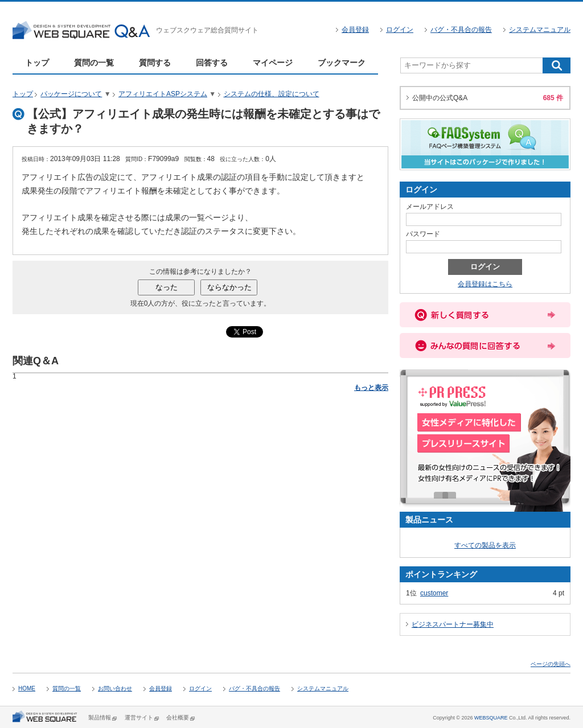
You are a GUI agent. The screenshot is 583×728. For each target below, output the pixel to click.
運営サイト (139, 717)
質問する (155, 63)
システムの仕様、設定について (272, 94)
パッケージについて (71, 94)
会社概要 (178, 717)
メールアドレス (430, 207)
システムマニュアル (540, 30)
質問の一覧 (94, 63)
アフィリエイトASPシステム (163, 94)
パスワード (423, 234)
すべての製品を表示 (485, 545)
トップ (37, 63)
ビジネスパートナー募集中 (453, 624)
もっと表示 (371, 388)
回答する (212, 63)
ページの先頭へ (551, 664)
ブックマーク (342, 63)
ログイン (400, 30)
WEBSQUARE (491, 718)
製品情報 (100, 717)
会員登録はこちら (485, 284)
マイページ (273, 63)
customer (434, 593)
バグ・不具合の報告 (461, 30)
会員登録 (355, 30)
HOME (27, 688)
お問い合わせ (115, 688)
